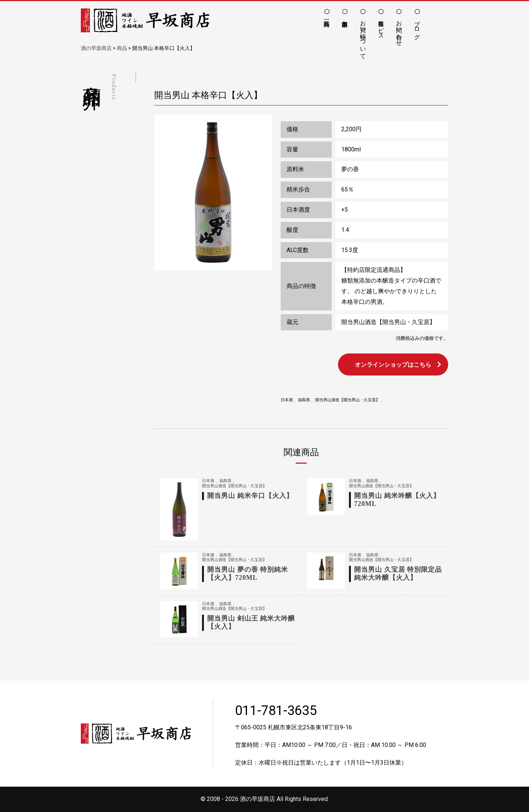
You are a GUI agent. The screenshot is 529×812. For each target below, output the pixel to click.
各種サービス (381, 26)
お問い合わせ (399, 30)
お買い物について (363, 36)
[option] (213, 192)
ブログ (417, 26)
